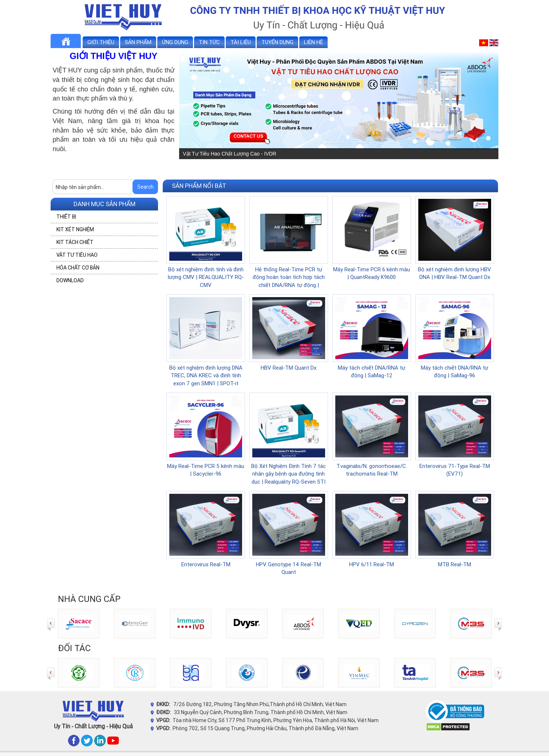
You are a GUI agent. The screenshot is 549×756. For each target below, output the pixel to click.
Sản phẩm (138, 42)
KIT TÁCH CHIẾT (75, 242)
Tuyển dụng (277, 42)
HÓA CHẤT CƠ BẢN (78, 268)
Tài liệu (241, 42)
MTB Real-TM (455, 564)
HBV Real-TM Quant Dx (289, 368)
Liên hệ (313, 42)
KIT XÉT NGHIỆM (75, 229)
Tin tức (209, 42)
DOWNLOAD (70, 280)
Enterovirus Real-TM (206, 564)
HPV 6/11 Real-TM (372, 564)
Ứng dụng (175, 42)
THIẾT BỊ (66, 217)
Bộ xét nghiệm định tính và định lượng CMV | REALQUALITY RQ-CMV (206, 277)
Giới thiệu (101, 42)
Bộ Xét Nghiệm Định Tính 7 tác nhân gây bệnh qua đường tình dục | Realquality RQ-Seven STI (289, 474)
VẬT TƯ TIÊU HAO (77, 255)
